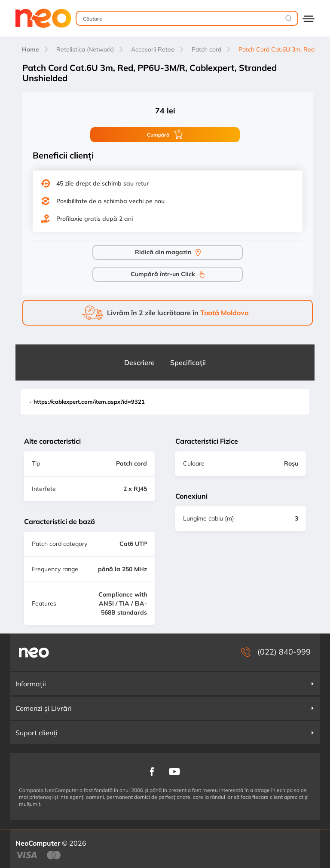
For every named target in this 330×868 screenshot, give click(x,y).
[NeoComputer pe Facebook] (152, 771)
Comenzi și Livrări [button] (165, 708)
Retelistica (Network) (85, 49)
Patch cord (206, 49)
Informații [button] (165, 684)
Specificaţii (188, 362)
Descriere (139, 362)
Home (31, 49)
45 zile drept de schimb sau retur (102, 183)
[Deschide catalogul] (309, 18)
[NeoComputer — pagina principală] (34, 652)
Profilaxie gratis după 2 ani (95, 219)
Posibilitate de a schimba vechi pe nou (110, 201)
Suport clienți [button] (165, 733)
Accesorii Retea (153, 49)
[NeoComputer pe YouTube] (174, 771)
